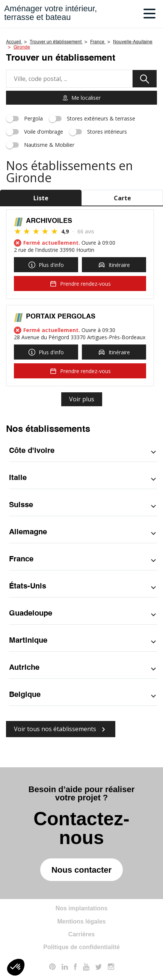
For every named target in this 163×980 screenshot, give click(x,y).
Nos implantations (82, 908)
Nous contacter (81, 870)
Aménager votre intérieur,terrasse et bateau (51, 13)
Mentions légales (82, 921)
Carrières (81, 934)
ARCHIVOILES (49, 221)
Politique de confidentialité (81, 947)
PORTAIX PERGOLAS (61, 317)
